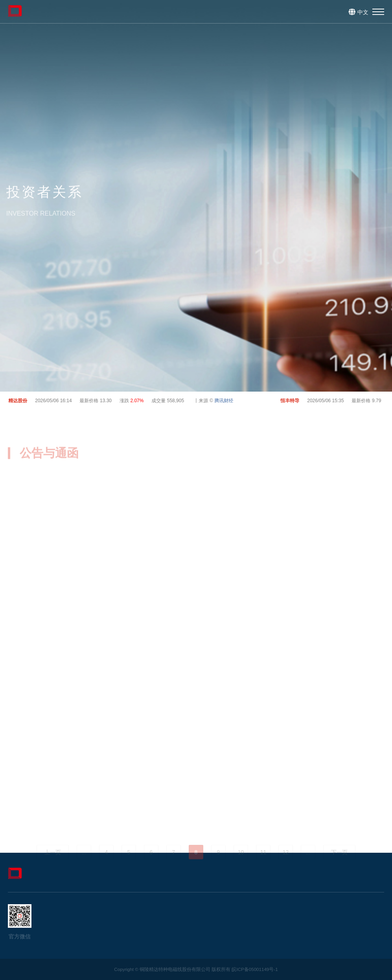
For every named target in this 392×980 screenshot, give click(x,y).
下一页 (339, 863)
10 (241, 863)
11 (263, 863)
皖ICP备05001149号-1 (255, 969)
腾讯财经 (225, 401)
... (84, 863)
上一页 (53, 863)
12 (286, 863)
